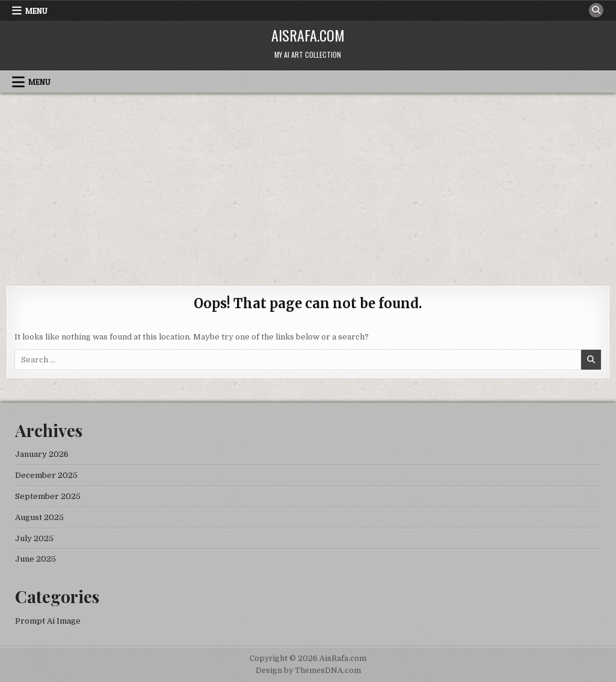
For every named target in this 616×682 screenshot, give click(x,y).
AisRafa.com (308, 35)
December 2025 (46, 475)
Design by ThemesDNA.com (308, 671)
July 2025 (34, 538)
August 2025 (39, 517)
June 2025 (35, 559)
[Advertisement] (308, 183)
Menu (36, 11)
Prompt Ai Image (48, 621)
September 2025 (48, 496)
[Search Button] (596, 10)
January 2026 (42, 454)
